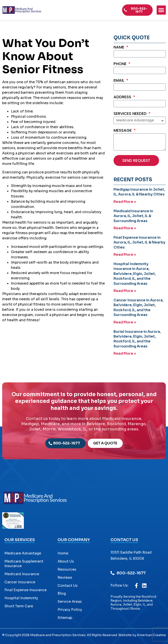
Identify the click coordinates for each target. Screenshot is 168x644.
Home (63, 553)
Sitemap (65, 618)
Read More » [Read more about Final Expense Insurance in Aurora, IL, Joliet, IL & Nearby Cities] (125, 255)
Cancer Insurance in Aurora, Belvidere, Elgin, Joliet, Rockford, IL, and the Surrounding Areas (138, 307)
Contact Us (68, 586)
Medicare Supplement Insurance (24, 564)
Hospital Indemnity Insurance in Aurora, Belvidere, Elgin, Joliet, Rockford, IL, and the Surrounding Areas (135, 274)
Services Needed (131, 114)
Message (123, 131)
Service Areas (70, 602)
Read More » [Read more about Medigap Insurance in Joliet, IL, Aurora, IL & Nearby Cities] (125, 202)
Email (119, 81)
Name (119, 47)
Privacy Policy (70, 610)
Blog (62, 593)
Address (123, 97)
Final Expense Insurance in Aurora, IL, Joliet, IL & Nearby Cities (139, 242)
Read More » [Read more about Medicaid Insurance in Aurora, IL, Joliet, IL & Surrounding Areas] (125, 228)
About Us (66, 561)
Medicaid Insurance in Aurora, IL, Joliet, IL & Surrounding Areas (133, 216)
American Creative (151, 635)
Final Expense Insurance (25, 590)
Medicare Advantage (23, 553)
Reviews (65, 578)
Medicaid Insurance (22, 574)
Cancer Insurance (20, 582)
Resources (67, 569)
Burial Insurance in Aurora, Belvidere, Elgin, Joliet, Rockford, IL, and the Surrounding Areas (137, 339)
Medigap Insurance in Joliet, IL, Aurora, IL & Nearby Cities (139, 192)
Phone (121, 64)
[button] (161, 10)
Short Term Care (19, 606)
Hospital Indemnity (21, 598)
